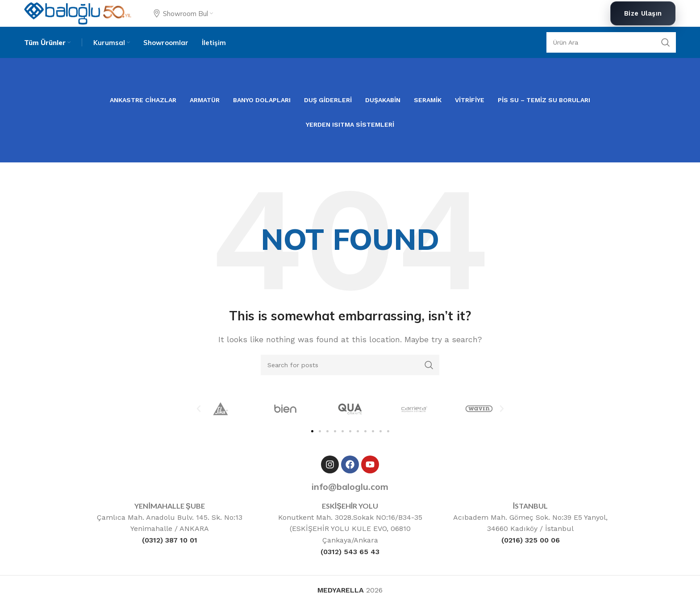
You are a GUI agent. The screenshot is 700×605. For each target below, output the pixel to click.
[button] (199, 409)
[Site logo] (77, 13)
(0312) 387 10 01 (170, 540)
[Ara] (611, 42)
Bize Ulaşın (643, 13)
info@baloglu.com (350, 487)
